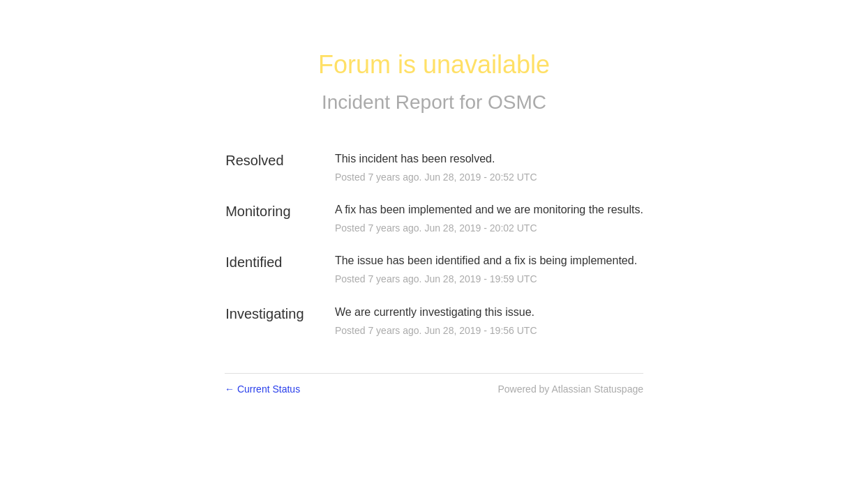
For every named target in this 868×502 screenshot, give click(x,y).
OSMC (517, 102)
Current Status (262, 389)
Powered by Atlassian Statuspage (570, 389)
